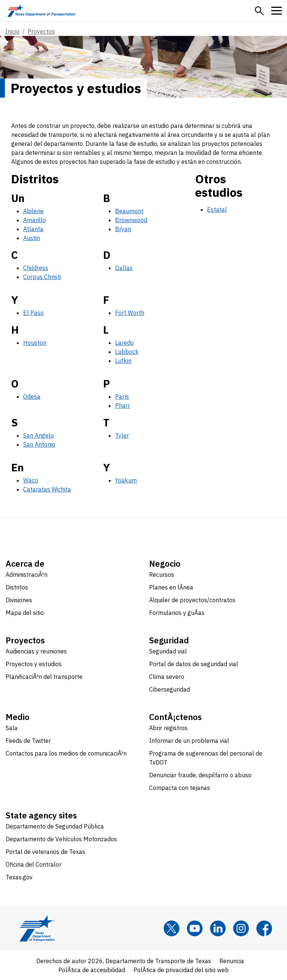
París (122, 396)
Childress (36, 268)
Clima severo (167, 677)
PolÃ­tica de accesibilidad (92, 970)
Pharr (123, 405)
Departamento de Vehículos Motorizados (61, 839)
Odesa (32, 396)
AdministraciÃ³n (27, 575)
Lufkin (123, 361)
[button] (259, 11)
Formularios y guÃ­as (177, 613)
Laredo (124, 343)
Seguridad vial (168, 651)
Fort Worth (130, 313)
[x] (172, 928)
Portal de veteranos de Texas (45, 852)
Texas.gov (19, 877)
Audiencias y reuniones (36, 651)
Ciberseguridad (169, 689)
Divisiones (19, 600)
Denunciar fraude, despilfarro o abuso (200, 775)
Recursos (162, 575)
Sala (12, 728)
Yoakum (126, 480)
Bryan (123, 229)
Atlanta (33, 229)
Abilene (33, 211)
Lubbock (127, 352)
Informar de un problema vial (189, 741)
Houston (35, 343)
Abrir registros (168, 728)
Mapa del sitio (25, 613)
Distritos (17, 587)
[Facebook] (264, 928)
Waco (31, 480)
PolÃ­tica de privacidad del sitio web (181, 970)
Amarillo (35, 220)
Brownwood (131, 220)
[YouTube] (195, 928)
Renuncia (232, 961)
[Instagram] (241, 928)
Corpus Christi (42, 277)
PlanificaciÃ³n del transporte (44, 677)
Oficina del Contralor (33, 864)
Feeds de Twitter (28, 741)
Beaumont (129, 211)
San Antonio (39, 444)
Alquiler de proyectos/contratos (192, 600)
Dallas (124, 268)
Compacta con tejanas (180, 788)
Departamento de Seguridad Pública (55, 826)
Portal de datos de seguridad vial (194, 664)
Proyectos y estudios (34, 664)
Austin (32, 238)
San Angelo (38, 435)
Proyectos (41, 31)
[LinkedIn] (218, 928)
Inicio (12, 31)
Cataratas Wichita (47, 489)
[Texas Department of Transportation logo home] (41, 11)
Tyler (122, 435)
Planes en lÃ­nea (171, 587)
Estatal (217, 209)
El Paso (33, 313)
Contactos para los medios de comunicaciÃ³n (66, 753)
